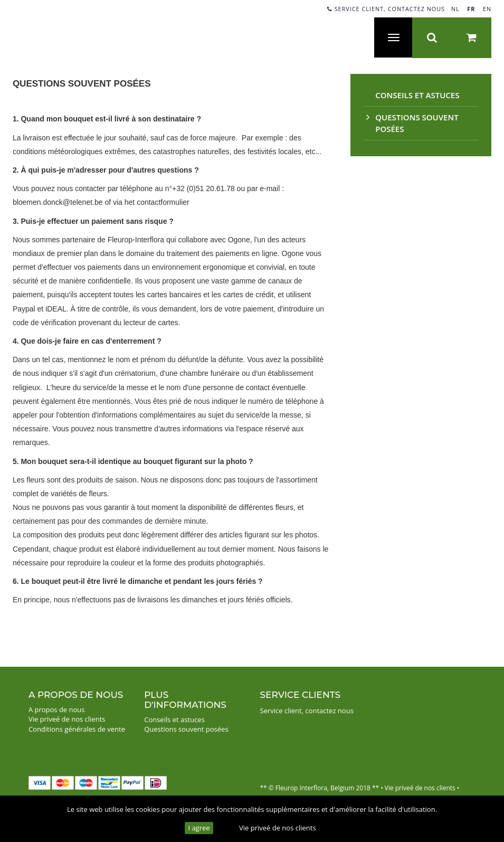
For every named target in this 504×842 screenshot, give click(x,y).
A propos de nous (57, 709)
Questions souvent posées (186, 729)
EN (487, 9)
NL (455, 9)
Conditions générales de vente (77, 729)
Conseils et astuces (417, 95)
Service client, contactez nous (386, 9)
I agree (199, 828)
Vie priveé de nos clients (278, 828)
